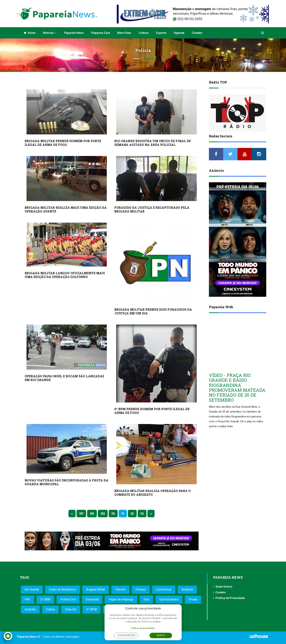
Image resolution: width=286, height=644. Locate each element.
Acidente (187, 589)
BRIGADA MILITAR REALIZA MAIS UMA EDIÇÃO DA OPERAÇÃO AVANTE (66, 209)
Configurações (126, 635)
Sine (146, 599)
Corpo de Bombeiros (63, 589)
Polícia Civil (68, 599)
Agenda (179, 33)
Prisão (193, 599)
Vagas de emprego (121, 599)
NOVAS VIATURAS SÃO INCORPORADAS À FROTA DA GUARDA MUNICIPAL (66, 482)
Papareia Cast (101, 33)
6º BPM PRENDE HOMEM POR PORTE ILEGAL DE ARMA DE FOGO (152, 411)
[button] (263, 33)
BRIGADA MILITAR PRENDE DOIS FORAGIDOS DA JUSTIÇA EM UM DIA (153, 311)
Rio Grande (32, 589)
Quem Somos (224, 587)
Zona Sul (71, 609)
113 (142, 514)
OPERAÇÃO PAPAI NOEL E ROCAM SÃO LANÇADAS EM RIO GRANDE (64, 378)
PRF (27, 599)
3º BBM (45, 599)
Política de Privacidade (230, 598)
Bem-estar (124, 33)
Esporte (161, 33)
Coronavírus (164, 589)
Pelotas (141, 589)
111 (123, 514)
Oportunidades (169, 599)
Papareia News (74, 33)
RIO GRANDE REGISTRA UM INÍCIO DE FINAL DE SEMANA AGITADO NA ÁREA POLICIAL (153, 143)
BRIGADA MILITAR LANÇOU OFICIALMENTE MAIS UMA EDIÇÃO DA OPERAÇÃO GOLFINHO (65, 275)
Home (30, 33)
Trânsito (120, 589)
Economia (92, 599)
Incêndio (30, 609)
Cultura (144, 33)
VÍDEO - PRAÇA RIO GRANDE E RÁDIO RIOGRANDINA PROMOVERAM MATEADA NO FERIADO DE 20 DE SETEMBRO (237, 388)
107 (81, 514)
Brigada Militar (96, 589)
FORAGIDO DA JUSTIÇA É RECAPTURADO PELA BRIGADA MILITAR (152, 209)
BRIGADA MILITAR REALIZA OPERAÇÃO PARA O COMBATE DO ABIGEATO (152, 493)
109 (103, 514)
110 (113, 514)
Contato (197, 33)
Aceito (161, 635)
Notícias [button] (50, 33)
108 (92, 514)
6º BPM (91, 609)
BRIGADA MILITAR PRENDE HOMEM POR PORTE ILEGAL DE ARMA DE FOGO (63, 143)
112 (132, 514)
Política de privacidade (143, 628)
